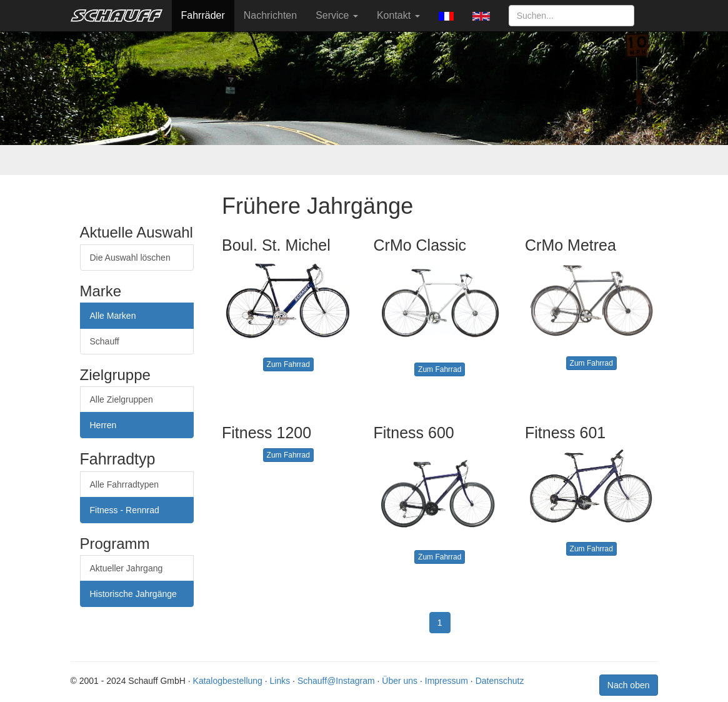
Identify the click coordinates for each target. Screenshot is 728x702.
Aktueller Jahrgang (127, 568)
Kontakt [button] (398, 15)
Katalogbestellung (228, 681)
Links (280, 681)
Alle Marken (113, 316)
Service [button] (337, 15)
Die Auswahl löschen (130, 258)
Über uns (400, 681)
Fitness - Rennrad (125, 510)
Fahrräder (203, 15)
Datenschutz (500, 681)
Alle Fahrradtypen (125, 484)
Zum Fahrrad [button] (288, 364)
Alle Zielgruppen (122, 399)
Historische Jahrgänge (133, 594)
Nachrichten (270, 15)
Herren (103, 425)
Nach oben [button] (629, 685)
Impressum (446, 681)
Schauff (105, 341)
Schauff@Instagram (336, 681)
